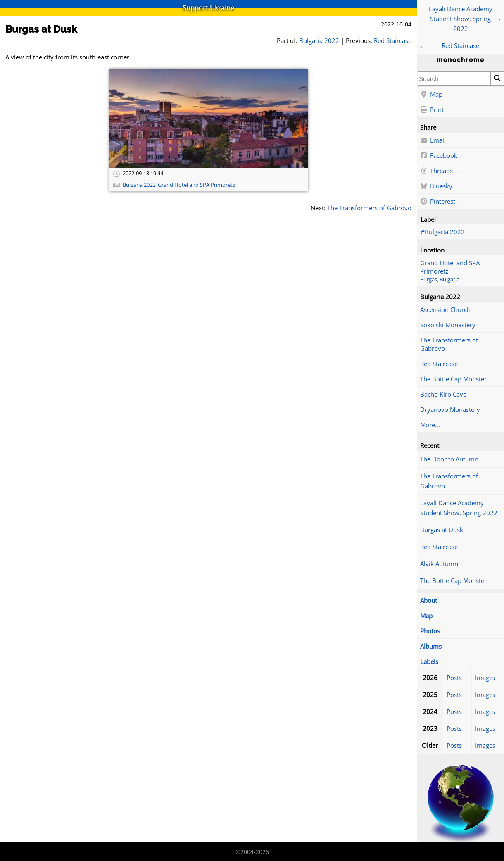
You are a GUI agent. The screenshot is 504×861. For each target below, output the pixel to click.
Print (432, 110)
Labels (429, 661)
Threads (436, 171)
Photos (430, 631)
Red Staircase (460, 45)
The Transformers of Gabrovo (449, 344)
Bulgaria (449, 279)
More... (430, 425)
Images (485, 678)
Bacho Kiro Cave (443, 394)
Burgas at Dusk (442, 530)
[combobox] (454, 78)
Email (433, 140)
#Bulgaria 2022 (443, 232)
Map (431, 95)
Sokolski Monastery (448, 325)
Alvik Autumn (439, 564)
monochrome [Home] (461, 60)
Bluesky (436, 186)
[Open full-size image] (209, 118)
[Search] (497, 78)
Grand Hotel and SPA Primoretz (196, 185)
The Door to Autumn (449, 459)
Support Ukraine (208, 8)
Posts (454, 678)
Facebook (439, 156)
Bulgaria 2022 (319, 40)
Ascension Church (445, 309)
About (429, 600)
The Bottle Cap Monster (453, 379)
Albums (431, 646)
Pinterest (438, 202)
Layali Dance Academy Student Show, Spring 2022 (461, 19)
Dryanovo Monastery (450, 409)
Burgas (429, 279)
